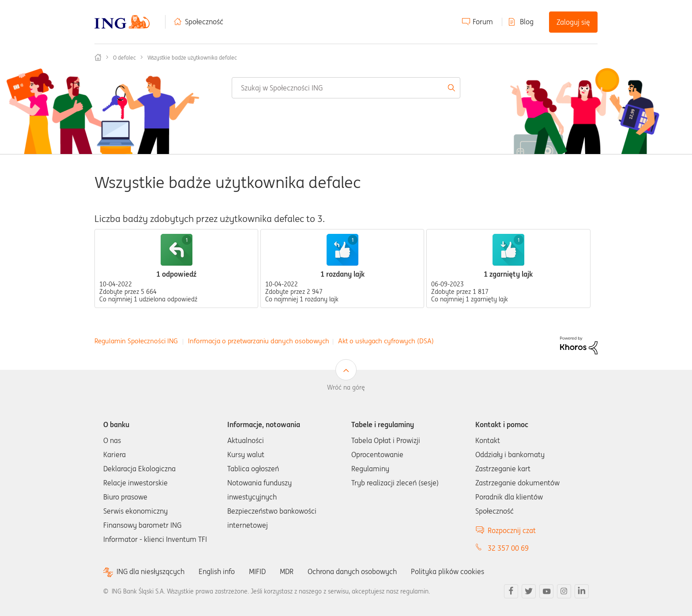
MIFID (257, 571)
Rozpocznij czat (512, 530)
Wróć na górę (346, 387)
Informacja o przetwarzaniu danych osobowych (259, 341)
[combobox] (346, 88)
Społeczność (204, 22)
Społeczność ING (98, 57)
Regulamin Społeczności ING (136, 341)
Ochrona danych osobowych (352, 571)
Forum (483, 22)
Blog (527, 22)
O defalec (124, 58)
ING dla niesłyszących (150, 572)
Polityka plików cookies (448, 571)
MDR (287, 571)
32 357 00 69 (508, 548)
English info (217, 571)
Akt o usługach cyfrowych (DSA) (386, 341)
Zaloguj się (573, 22)
